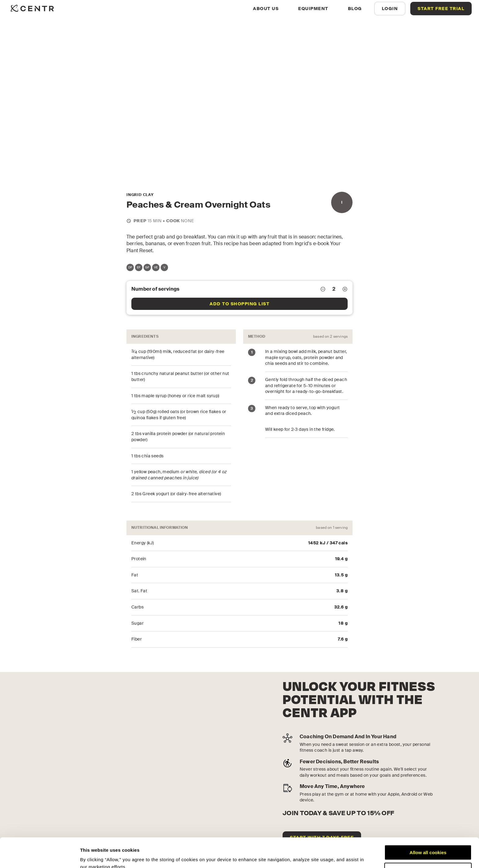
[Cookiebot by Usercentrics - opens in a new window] (40, 856)
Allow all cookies (428, 825)
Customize (428, 843)
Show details (94, 856)
